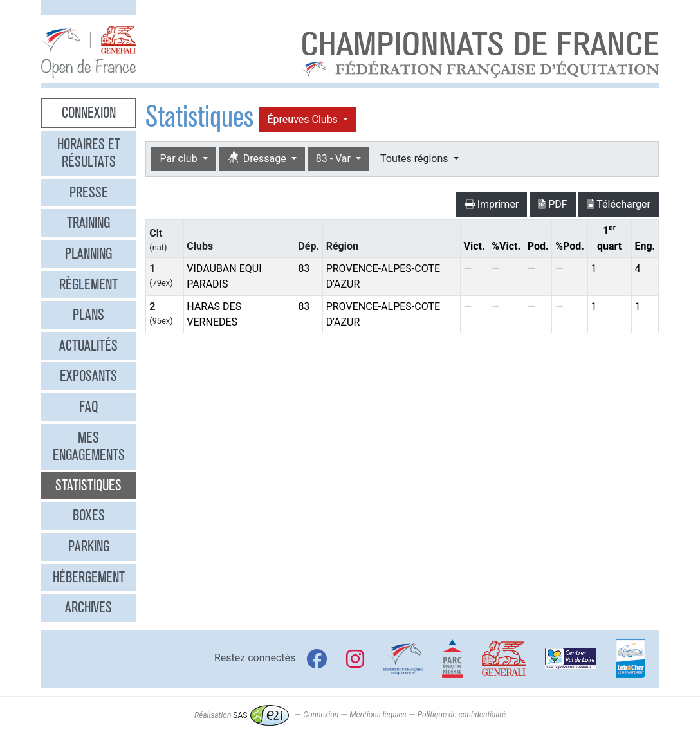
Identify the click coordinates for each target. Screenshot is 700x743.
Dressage (258, 158)
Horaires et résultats (89, 153)
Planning (88, 253)
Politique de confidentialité (462, 715)
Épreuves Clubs (303, 119)
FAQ (88, 407)
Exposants (88, 376)
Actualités (88, 345)
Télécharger (619, 204)
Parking (89, 546)
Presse (89, 192)
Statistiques (88, 485)
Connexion (89, 113)
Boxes (89, 515)
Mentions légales (378, 715)
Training (88, 223)
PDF (552, 204)
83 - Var (335, 159)
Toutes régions (415, 159)
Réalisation (242, 715)
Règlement (88, 284)
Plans (88, 315)
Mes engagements (89, 446)
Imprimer (492, 204)
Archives (88, 607)
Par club (180, 159)
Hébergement (89, 577)
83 (304, 269)
